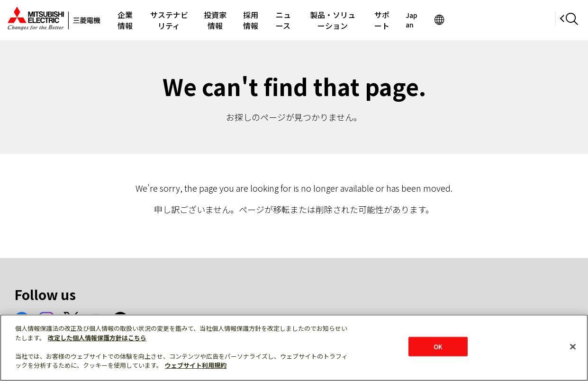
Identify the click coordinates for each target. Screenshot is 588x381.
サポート (466, 20)
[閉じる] (573, 346)
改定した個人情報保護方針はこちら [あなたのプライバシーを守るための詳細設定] (97, 338)
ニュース (337, 20)
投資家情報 (248, 20)
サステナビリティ (188, 20)
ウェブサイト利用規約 (196, 365)
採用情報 (295, 20)
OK (438, 346)
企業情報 (130, 20)
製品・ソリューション (402, 20)
